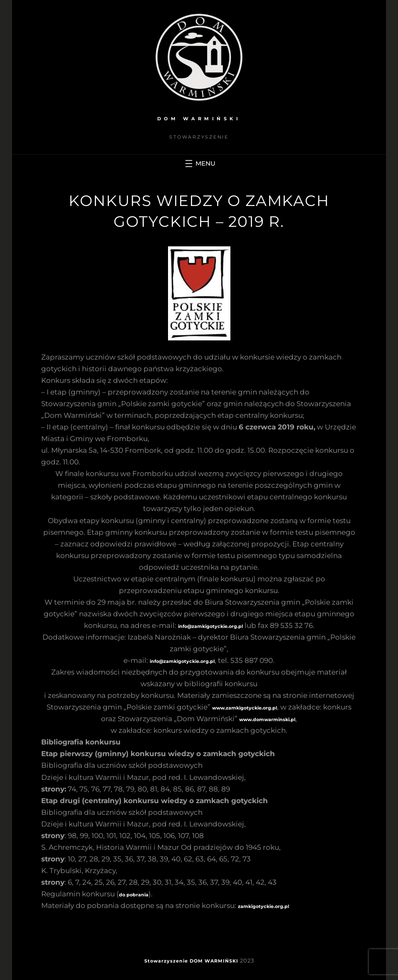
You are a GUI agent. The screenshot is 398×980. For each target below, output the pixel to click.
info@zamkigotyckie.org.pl (210, 626)
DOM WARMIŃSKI (199, 119)
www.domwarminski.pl (267, 719)
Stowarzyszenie (166, 961)
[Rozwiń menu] (199, 164)
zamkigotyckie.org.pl (263, 906)
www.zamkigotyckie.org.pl (245, 708)
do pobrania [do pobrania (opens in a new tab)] (134, 895)
